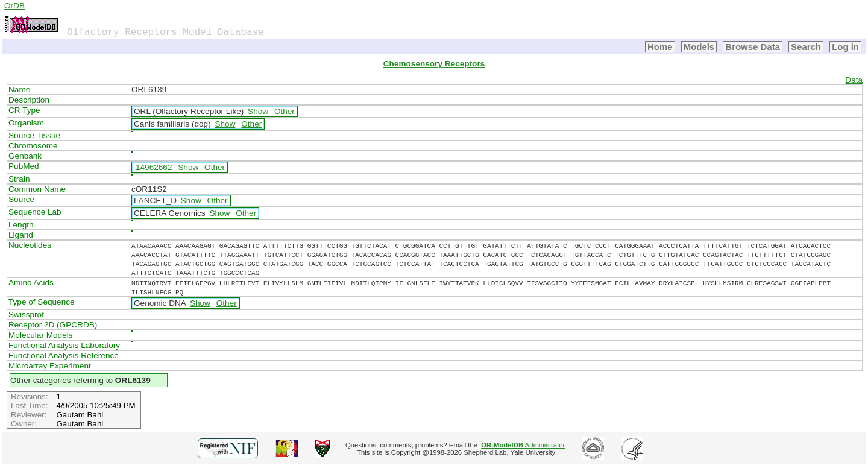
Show (258, 111)
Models (699, 47)
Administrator (523, 445)
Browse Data (753, 47)
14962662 (154, 167)
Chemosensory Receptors (434, 64)
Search (806, 47)
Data (854, 80)
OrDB (14, 6)
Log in (845, 47)
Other (285, 111)
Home (660, 47)
